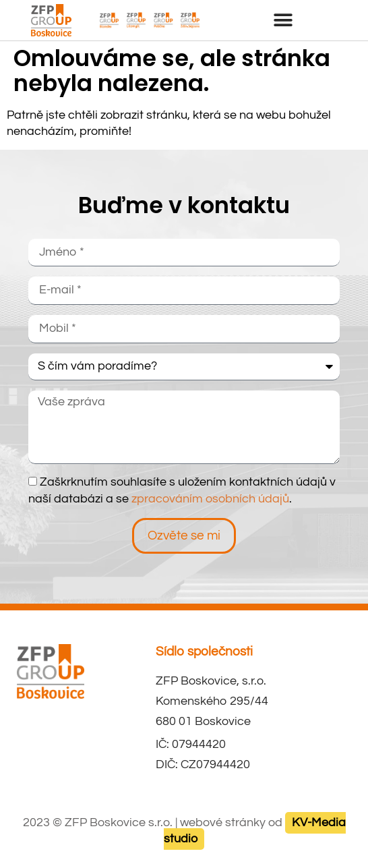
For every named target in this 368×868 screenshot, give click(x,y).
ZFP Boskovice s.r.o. (119, 823)
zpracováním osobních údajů (210, 499)
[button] (283, 20)
